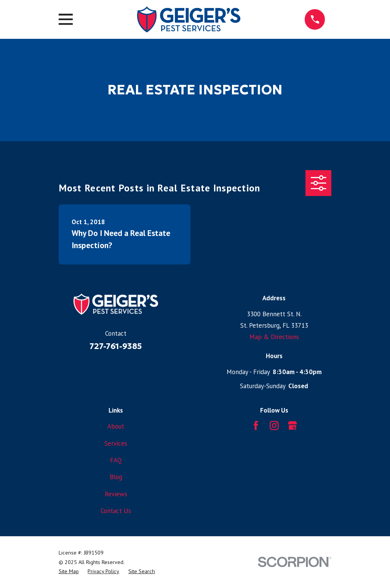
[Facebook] (256, 425)
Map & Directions (274, 337)
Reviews (116, 494)
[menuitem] (69, 571)
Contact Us (116, 511)
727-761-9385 (116, 346)
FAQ (116, 460)
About (116, 426)
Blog (116, 477)
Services (116, 443)
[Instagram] (274, 425)
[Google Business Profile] (292, 425)
